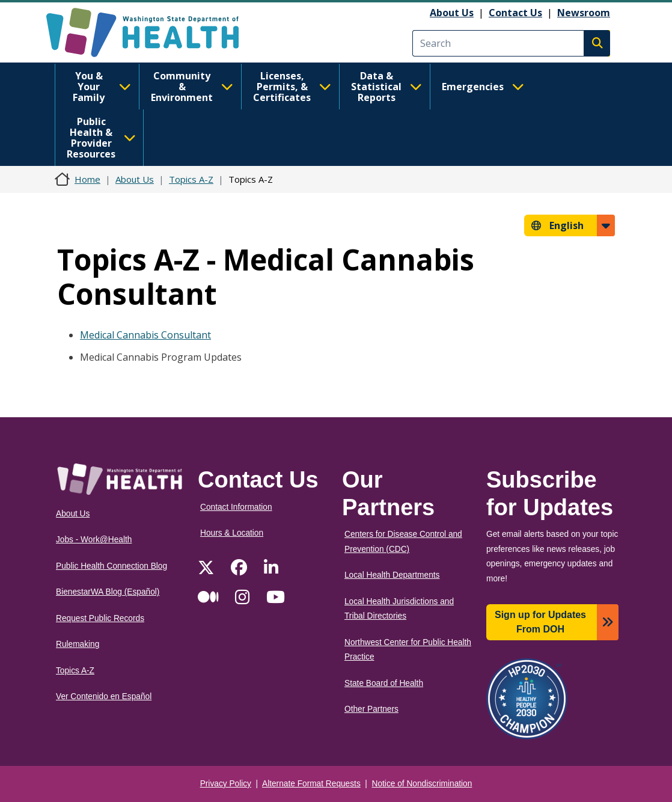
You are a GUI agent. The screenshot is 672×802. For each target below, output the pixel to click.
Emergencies (483, 87)
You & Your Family (102, 87)
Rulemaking (78, 644)
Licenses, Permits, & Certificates (292, 87)
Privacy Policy (226, 784)
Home (87, 179)
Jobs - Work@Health (94, 540)
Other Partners (371, 709)
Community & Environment (192, 87)
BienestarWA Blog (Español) (108, 592)
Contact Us (515, 13)
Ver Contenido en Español (104, 696)
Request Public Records (100, 618)
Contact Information (236, 507)
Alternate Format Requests (311, 784)
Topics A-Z (191, 179)
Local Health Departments (392, 575)
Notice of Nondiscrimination (422, 784)
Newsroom (584, 13)
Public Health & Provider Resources (101, 138)
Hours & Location (232, 533)
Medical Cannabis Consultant (145, 335)
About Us (452, 13)
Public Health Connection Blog (111, 566)
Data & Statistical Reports (386, 87)
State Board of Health (384, 683)
